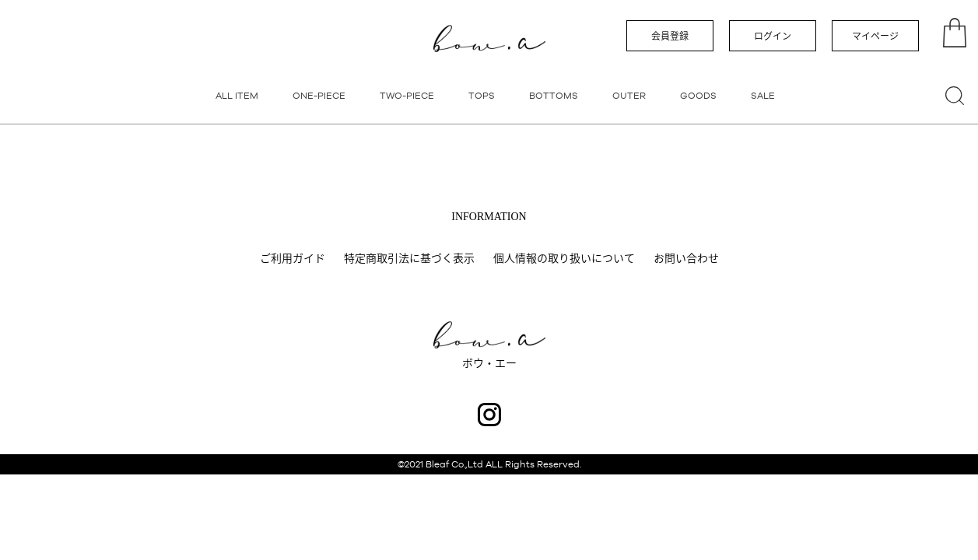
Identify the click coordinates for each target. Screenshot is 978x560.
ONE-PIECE (319, 96)
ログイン (773, 37)
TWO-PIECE (407, 96)
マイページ (875, 37)
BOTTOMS (554, 96)
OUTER (629, 96)
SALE (763, 96)
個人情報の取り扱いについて (564, 258)
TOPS (482, 96)
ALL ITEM (237, 96)
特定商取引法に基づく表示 (409, 258)
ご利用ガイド (293, 258)
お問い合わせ (686, 258)
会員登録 (670, 37)
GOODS (698, 96)
